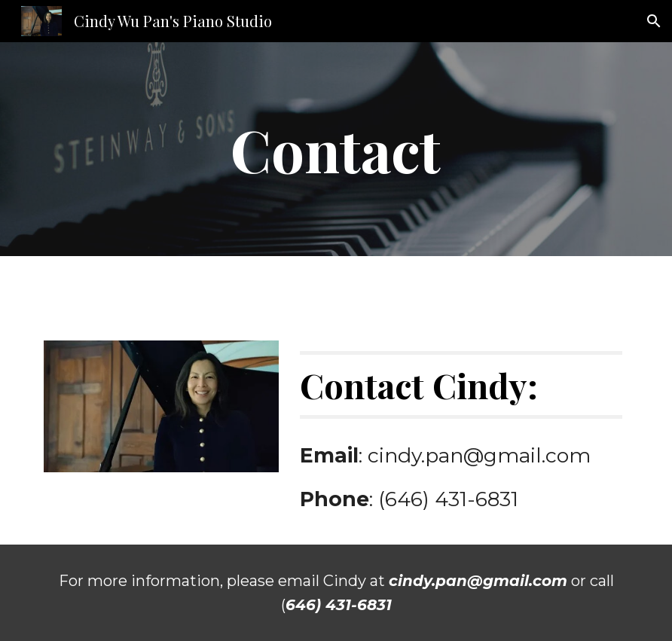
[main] (336, 149)
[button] (654, 21)
